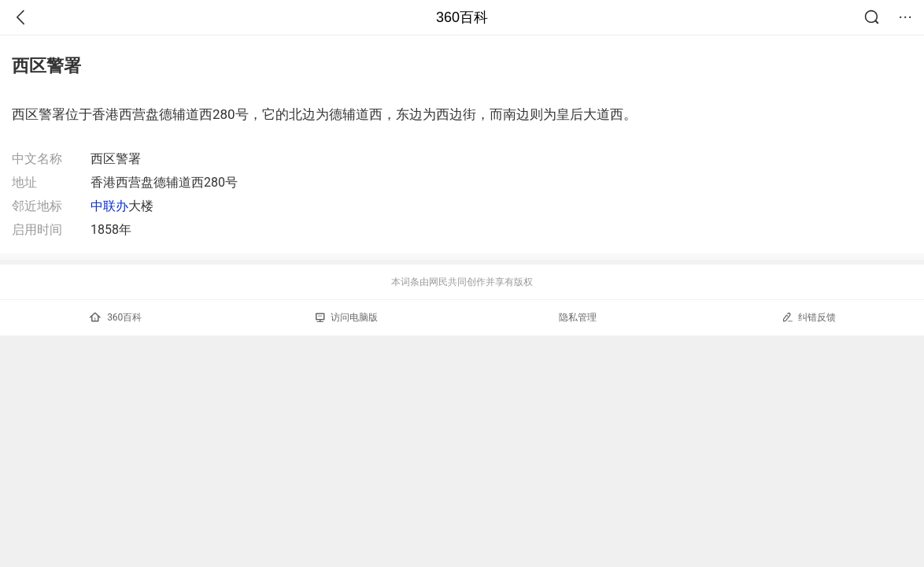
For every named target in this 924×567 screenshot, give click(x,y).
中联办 (109, 206)
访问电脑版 (347, 317)
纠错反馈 (809, 317)
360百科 (462, 17)
